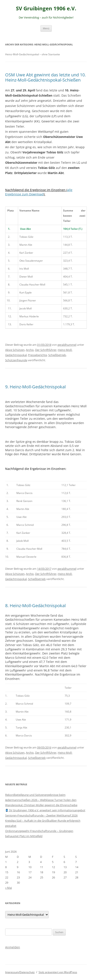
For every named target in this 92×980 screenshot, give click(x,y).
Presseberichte (37, 355)
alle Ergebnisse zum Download (39, 192)
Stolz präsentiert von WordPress (58, 972)
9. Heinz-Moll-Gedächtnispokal (35, 387)
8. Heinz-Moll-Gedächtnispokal (35, 606)
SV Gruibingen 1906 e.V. (46, 8)
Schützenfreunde (16, 360)
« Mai (9, 888)
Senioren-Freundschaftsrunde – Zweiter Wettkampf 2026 (41, 815)
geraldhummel (67, 345)
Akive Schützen (15, 350)
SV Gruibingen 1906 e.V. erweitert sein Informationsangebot (45, 810)
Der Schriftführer (46, 350)
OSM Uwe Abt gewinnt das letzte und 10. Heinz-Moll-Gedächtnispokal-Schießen (45, 77)
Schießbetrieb (57, 355)
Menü (46, 28)
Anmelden (13, 947)
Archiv (30, 350)
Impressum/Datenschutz (20, 972)
